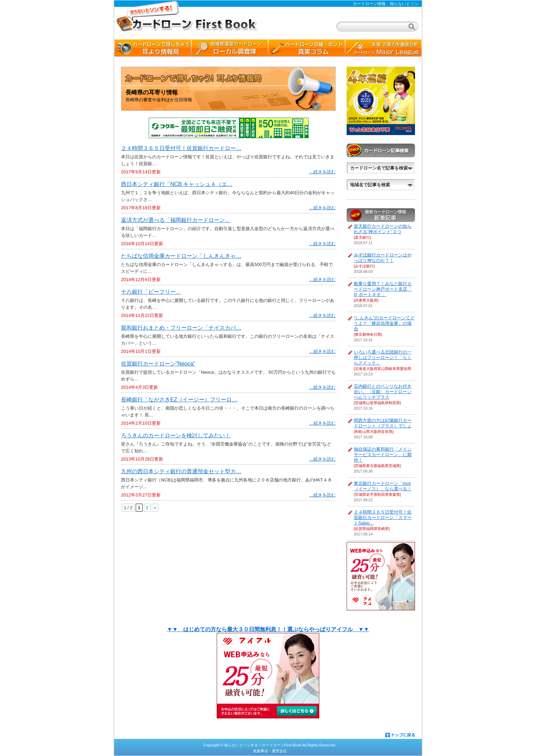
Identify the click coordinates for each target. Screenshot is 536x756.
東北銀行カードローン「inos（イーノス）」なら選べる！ (383, 486)
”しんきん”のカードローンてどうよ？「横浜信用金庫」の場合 (384, 323)
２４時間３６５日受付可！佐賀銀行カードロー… (181, 148)
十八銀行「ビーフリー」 (151, 292)
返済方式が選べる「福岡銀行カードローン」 (176, 220)
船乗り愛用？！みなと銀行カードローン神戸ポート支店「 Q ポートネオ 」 (383, 289)
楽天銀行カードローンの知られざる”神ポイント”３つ (383, 229)
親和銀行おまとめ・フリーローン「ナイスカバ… (181, 328)
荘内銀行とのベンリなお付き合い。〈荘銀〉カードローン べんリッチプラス (383, 392)
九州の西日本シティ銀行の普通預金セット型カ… (181, 471)
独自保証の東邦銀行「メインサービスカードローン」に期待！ (383, 455)
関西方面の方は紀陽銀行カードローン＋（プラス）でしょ (383, 423)
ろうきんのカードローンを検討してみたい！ (176, 435)
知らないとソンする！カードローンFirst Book (263, 745)
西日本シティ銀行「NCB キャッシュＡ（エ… (177, 184)
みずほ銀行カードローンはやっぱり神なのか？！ (383, 258)
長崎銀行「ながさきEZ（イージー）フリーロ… (179, 400)
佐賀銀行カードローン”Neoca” (158, 364)
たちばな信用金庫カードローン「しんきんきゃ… (181, 256)
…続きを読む (322, 172)
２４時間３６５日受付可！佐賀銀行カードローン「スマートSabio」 (383, 518)
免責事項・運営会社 (270, 751)
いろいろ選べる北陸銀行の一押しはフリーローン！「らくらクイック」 (383, 357)
